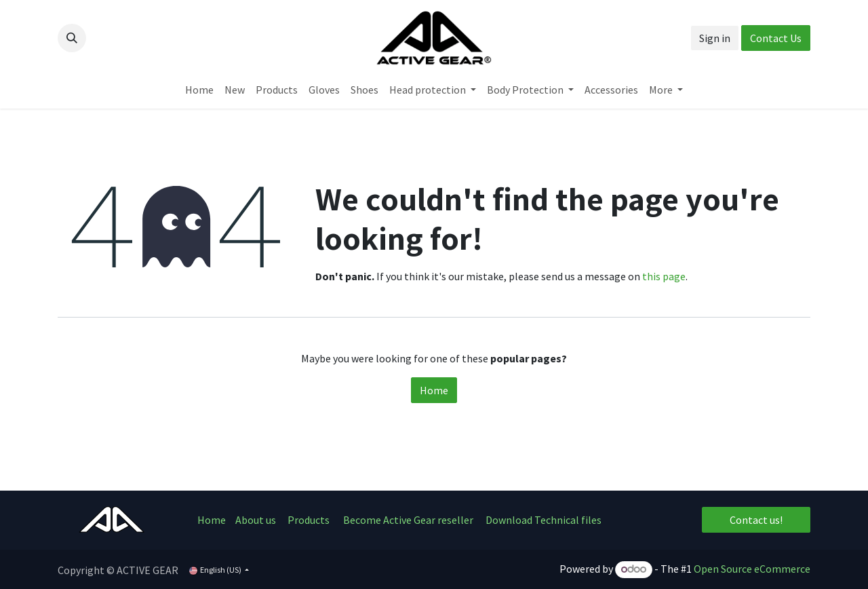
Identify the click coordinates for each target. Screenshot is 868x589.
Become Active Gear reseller (408, 520)
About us (257, 520)
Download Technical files (544, 520)
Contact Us (776, 38)
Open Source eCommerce (752, 569)
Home (434, 390)
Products (309, 520)
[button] (72, 38)
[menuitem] (199, 90)
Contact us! (756, 520)
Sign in (715, 38)
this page (664, 276)
